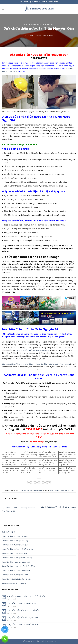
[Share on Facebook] (33, 482)
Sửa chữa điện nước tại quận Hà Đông (18, 364)
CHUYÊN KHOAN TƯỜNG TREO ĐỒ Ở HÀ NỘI (26, 596)
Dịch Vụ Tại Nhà (8, 532)
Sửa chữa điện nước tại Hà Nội (14, 553)
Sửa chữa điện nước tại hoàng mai (39, 25)
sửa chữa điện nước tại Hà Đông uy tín (17, 549)
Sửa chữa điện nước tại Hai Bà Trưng (17, 558)
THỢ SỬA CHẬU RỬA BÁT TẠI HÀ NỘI (23, 618)
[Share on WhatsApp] (29, 482)
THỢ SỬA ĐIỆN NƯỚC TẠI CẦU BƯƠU (23, 625)
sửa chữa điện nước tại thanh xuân (16, 570)
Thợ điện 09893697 (57, 322)
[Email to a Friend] (41, 482)
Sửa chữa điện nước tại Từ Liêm (15, 575)
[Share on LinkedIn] (49, 482)
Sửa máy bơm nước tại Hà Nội (14, 583)
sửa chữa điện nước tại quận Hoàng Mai (33, 350)
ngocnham (49, 36)
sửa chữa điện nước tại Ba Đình (15, 536)
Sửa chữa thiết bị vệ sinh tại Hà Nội (16, 579)
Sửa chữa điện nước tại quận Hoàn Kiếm (18, 566)
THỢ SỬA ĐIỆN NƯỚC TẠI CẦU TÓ (22, 603)
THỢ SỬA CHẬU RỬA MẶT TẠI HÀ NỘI (23, 610)
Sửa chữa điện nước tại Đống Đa (15, 545)
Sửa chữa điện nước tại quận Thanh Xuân (53, 364)
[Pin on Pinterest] (45, 482)
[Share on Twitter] (37, 482)
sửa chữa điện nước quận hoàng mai (62, 490)
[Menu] (3, 9)
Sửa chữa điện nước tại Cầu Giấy (15, 541)
